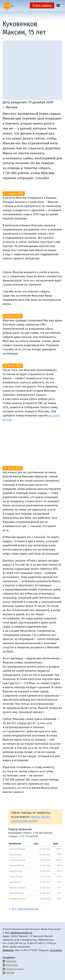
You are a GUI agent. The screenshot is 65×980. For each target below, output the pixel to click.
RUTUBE (10, 973)
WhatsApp (8, 950)
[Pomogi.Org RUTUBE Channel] (4, 973)
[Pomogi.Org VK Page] (4, 965)
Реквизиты (9, 957)
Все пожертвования (25, 909)
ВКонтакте (12, 965)
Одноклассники (15, 969)
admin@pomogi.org (21, 933)
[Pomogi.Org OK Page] (4, 969)
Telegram (11, 961)
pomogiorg (56, 950)
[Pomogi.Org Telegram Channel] (4, 961)
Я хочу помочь (42, 5)
